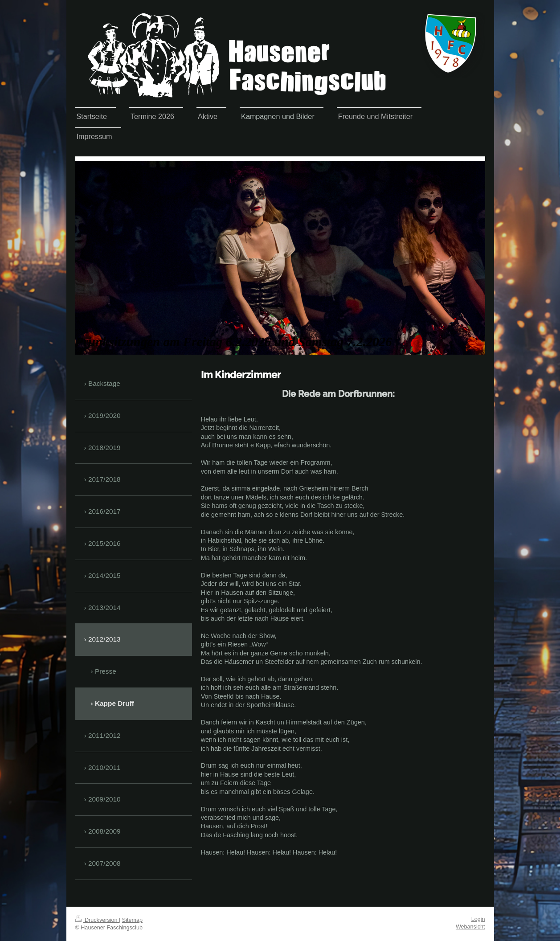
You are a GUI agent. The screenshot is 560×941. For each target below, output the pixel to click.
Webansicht (470, 927)
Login (478, 919)
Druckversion (97, 920)
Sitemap (132, 920)
